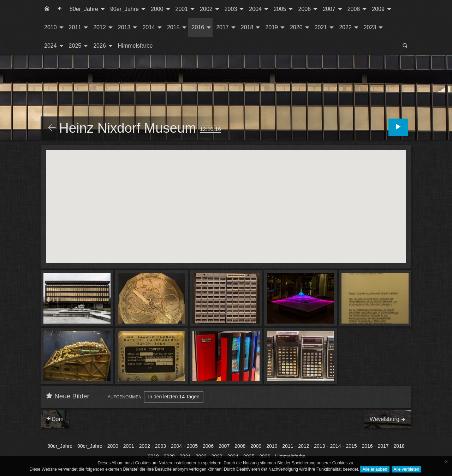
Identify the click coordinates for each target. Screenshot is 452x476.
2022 (345, 27)
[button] (263, 195)
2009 (378, 9)
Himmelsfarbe (135, 46)
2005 (280, 9)
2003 (231, 9)
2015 (173, 27)
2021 (321, 27)
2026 (100, 46)
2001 (182, 9)
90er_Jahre (124, 9)
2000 (157, 9)
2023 (370, 27)
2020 (296, 27)
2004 (255, 9)
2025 (75, 46)
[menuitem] (47, 9)
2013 (124, 27)
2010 (50, 27)
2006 (304, 9)
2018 (247, 27)
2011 (75, 27)
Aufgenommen (125, 397)
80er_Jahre (84, 9)
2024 (50, 46)
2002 (206, 9)
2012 (100, 27)
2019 (272, 27)
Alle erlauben (375, 469)
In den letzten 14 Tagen (174, 397)
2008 (354, 9)
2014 (149, 27)
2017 (222, 27)
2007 (329, 9)
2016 (198, 27)
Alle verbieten (407, 469)
